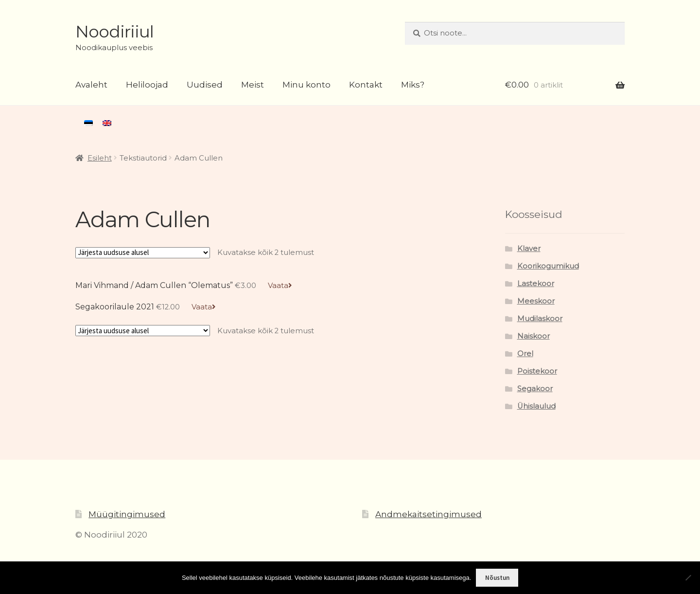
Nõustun (497, 578)
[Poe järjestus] (143, 253)
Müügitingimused (127, 514)
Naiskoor (534, 336)
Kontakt (366, 85)
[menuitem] (88, 123)
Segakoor (535, 389)
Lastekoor (536, 284)
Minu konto (306, 85)
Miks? (413, 85)
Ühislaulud (536, 406)
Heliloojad (147, 85)
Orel (525, 354)
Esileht (100, 158)
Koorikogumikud (548, 266)
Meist (253, 85)
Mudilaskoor (540, 319)
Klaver (529, 249)
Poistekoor (537, 371)
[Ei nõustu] (688, 577)
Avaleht (91, 85)
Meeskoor (536, 301)
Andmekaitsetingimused (429, 514)
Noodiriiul (114, 32)
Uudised (205, 85)
